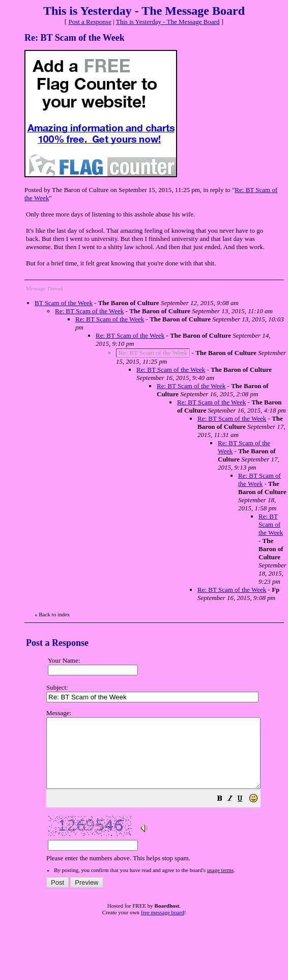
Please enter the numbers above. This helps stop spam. (166, 793)
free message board (163, 926)
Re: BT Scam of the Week (89, 311)
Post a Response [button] (90, 22)
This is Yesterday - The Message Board (168, 22)
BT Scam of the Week (64, 303)
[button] (245, 814)
